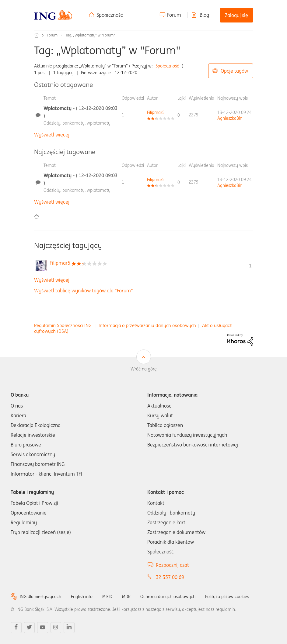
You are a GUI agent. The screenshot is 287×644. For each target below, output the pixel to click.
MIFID (107, 597)
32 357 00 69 (170, 577)
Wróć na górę (144, 369)
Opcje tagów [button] (234, 71)
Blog (204, 15)
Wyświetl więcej (52, 135)
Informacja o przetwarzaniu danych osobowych (147, 325)
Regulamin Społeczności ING (63, 325)
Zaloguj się (236, 15)
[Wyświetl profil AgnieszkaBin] (230, 118)
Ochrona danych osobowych (168, 597)
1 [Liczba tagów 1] (250, 266)
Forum (174, 15)
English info (82, 597)
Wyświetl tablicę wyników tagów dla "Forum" (84, 291)
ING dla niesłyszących (40, 597)
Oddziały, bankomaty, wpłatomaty (77, 123)
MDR (126, 597)
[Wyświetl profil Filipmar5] (156, 112)
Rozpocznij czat (172, 565)
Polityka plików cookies (227, 597)
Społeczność (110, 15)
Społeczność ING (37, 35)
